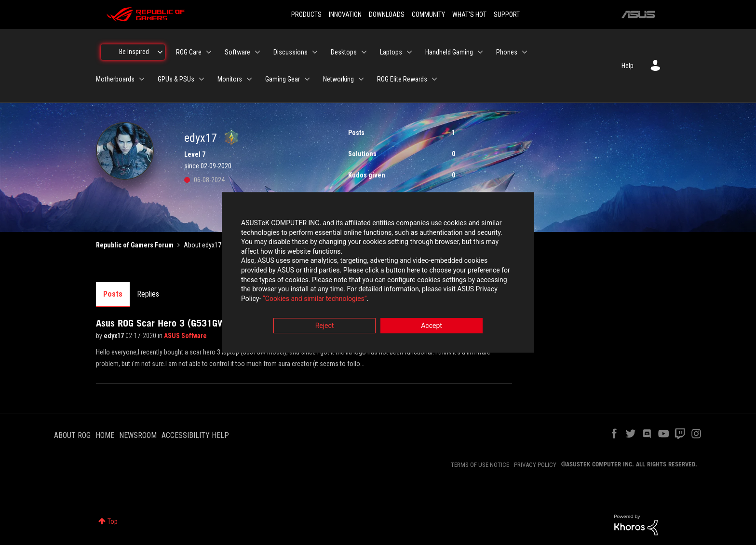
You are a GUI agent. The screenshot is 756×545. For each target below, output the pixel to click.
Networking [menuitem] (338, 79)
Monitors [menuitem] (230, 79)
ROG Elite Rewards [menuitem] (402, 79)
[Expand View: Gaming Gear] (307, 79)
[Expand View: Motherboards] (142, 79)
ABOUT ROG (72, 435)
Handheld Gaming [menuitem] (449, 52)
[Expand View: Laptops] (409, 52)
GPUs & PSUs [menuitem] (176, 79)
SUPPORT (507, 14)
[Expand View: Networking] (361, 79)
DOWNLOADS (387, 14)
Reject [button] (325, 326)
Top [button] (113, 521)
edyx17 (115, 336)
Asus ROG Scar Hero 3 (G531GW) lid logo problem (197, 323)
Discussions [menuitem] (290, 52)
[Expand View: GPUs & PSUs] (202, 79)
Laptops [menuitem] (391, 52)
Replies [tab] (148, 294)
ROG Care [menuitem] (189, 52)
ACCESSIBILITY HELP (195, 435)
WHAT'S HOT (469, 14)
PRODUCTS (306, 14)
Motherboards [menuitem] (115, 79)
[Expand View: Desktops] (364, 52)
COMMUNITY (428, 14)
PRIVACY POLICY (535, 465)
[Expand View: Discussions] (315, 52)
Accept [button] (432, 326)
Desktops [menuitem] (344, 52)
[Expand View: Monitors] (249, 79)
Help (628, 66)
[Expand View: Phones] (525, 52)
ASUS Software (185, 336)
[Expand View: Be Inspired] (160, 52)
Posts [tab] (113, 294)
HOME (105, 435)
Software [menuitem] (237, 52)
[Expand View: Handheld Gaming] (480, 52)
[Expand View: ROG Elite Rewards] (434, 79)
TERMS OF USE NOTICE (480, 465)
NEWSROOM (138, 435)
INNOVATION (345, 14)
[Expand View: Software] (257, 52)
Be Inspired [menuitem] (134, 52)
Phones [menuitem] (507, 52)
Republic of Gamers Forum (135, 245)
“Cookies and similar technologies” (315, 299)
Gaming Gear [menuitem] (283, 79)
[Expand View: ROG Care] (209, 52)
